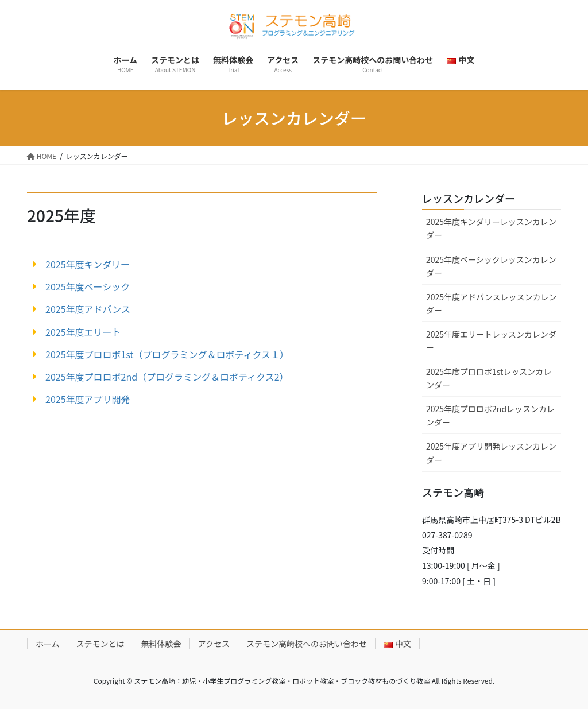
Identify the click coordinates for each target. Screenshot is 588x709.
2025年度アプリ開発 (88, 399)
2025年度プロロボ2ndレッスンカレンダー (490, 415)
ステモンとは (100, 644)
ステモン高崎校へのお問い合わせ (307, 644)
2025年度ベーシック (88, 286)
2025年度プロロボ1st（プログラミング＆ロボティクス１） (167, 354)
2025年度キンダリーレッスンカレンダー (491, 228)
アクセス (214, 644)
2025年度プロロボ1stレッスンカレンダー (489, 378)
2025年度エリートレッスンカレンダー (491, 341)
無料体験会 (161, 644)
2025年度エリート (83, 332)
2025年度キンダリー (88, 264)
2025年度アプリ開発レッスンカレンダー (491, 453)
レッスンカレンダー (469, 198)
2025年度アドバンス (88, 309)
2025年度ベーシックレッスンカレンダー (491, 266)
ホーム (48, 644)
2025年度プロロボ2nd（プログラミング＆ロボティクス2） (167, 377)
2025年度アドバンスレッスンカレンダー (492, 303)
